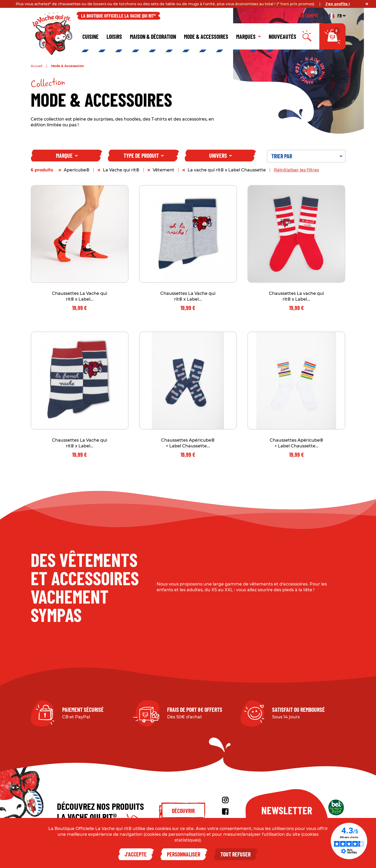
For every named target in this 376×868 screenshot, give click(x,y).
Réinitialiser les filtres (296, 170)
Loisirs (114, 36)
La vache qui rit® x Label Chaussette (227, 170)
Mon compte (304, 16)
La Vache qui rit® (121, 170)
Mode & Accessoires (206, 36)
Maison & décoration (153, 36)
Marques (248, 36)
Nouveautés (282, 36)
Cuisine (91, 36)
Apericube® (77, 170)
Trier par (307, 156)
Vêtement (163, 170)
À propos (270, 16)
